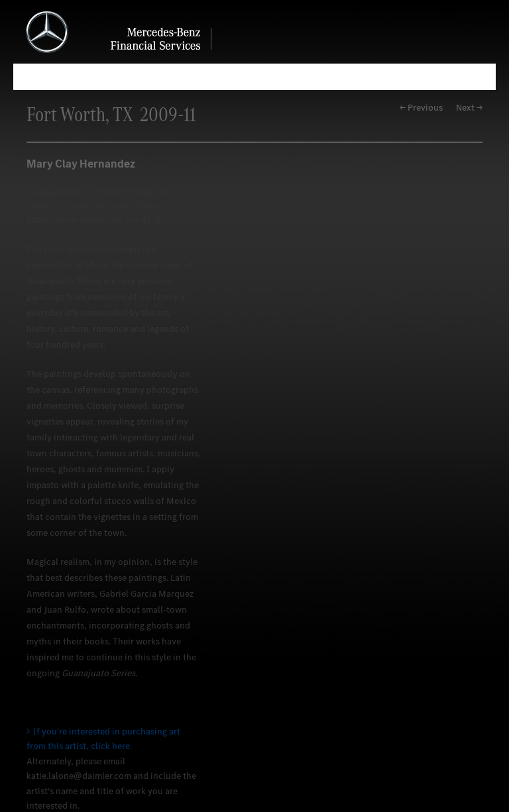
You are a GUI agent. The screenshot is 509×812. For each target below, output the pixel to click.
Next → (469, 108)
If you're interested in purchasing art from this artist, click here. (103, 739)
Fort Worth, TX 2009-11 (111, 114)
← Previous (421, 108)
